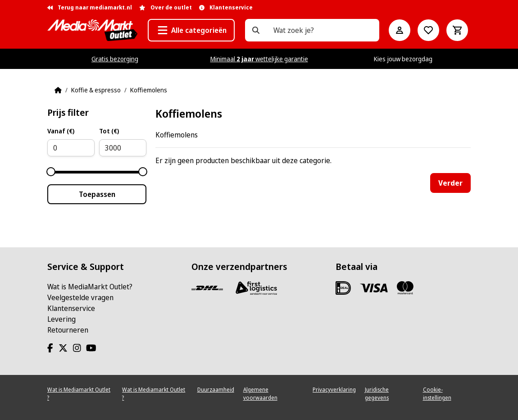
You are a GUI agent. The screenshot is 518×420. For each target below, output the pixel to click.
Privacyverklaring (334, 390)
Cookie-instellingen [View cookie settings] (437, 394)
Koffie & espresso (96, 90)
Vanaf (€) (61, 131)
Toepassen (97, 194)
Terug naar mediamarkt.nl (90, 7)
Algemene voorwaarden (260, 394)
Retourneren (68, 330)
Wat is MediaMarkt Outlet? (90, 287)
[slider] (51, 172)
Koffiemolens (149, 90)
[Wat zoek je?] (256, 30)
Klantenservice (71, 308)
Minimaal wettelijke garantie (259, 59)
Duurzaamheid (216, 390)
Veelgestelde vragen (80, 297)
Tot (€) (109, 131)
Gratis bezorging (115, 59)
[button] (191, 30)
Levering (61, 319)
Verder (450, 183)
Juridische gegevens (377, 394)
